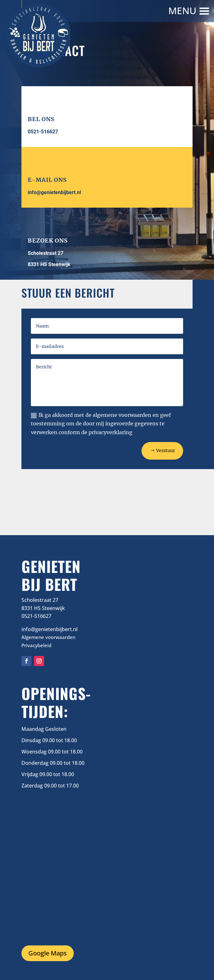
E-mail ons (47, 180)
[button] (183, 11)
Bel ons (41, 119)
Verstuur (165, 451)
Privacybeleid (36, 645)
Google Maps (48, 953)
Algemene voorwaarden (48, 637)
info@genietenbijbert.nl (54, 192)
